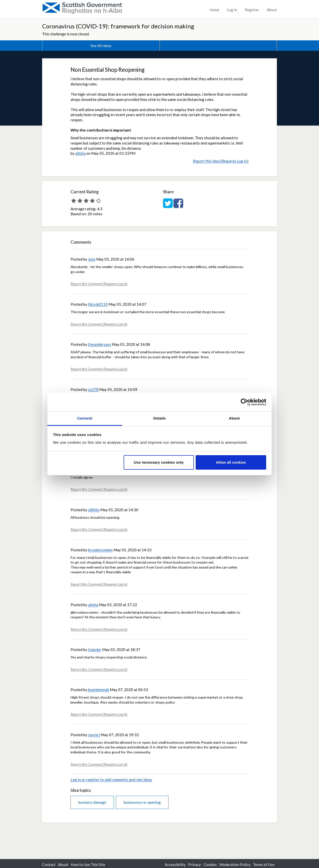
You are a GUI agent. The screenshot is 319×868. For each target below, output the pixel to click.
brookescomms (100, 550)
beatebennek (99, 690)
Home (214, 10)
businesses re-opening (142, 802)
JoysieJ (94, 735)
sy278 (93, 389)
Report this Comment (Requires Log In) (99, 284)
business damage (92, 802)
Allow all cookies (231, 462)
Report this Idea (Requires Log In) (221, 161)
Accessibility (175, 865)
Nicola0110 (98, 304)
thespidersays (100, 344)
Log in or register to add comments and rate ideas (111, 780)
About (272, 10)
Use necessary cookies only (159, 462)
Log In (232, 10)
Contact (49, 865)
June (92, 259)
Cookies (210, 865)
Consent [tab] (85, 418)
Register (252, 10)
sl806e (94, 510)
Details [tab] (159, 418)
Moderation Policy (235, 865)
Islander (95, 650)
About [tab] (234, 418)
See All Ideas (101, 46)
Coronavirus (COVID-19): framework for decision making (118, 26)
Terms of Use (264, 865)
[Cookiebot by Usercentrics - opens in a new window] (244, 402)
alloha (80, 153)
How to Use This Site (88, 865)
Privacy (195, 865)
